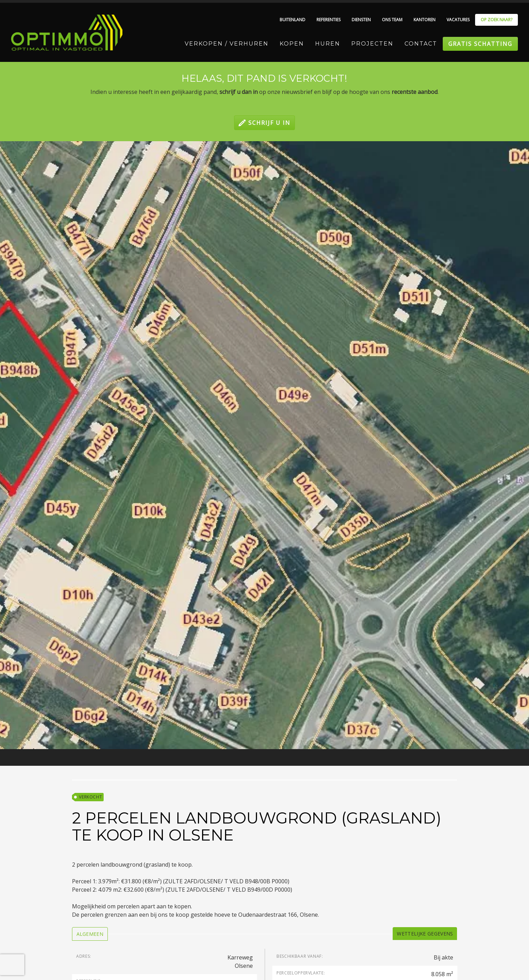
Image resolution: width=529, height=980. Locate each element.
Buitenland (292, 20)
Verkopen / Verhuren (227, 44)
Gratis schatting (480, 44)
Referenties (328, 20)
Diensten (361, 20)
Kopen (292, 44)
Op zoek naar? (496, 20)
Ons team (392, 20)
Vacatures (458, 20)
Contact (421, 44)
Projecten (372, 44)
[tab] (90, 934)
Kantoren (424, 20)
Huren (328, 44)
